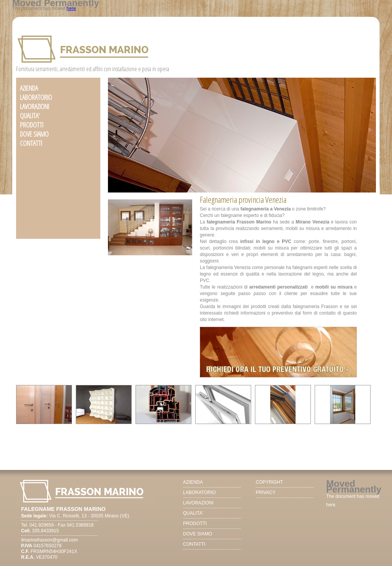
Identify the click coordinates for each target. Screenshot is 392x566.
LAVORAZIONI (34, 106)
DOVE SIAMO (34, 134)
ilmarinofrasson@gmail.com (49, 540)
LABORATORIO (36, 97)
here (71, 8)
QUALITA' (30, 116)
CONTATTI (31, 143)
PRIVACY (266, 493)
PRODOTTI (32, 125)
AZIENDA (29, 88)
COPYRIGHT (269, 482)
